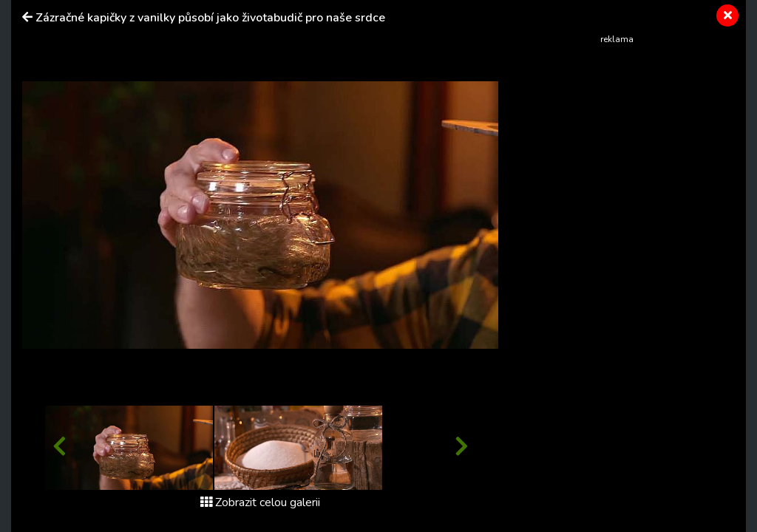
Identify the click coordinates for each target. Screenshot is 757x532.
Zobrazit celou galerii (260, 502)
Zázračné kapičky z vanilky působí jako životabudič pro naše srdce (210, 18)
